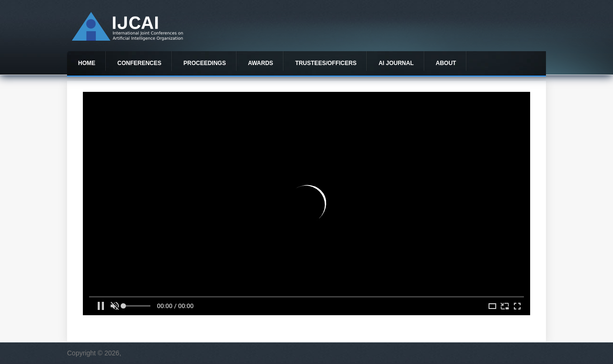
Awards (261, 63)
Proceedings (205, 63)
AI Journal (396, 63)
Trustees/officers (326, 63)
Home (87, 63)
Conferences (139, 63)
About (446, 63)
